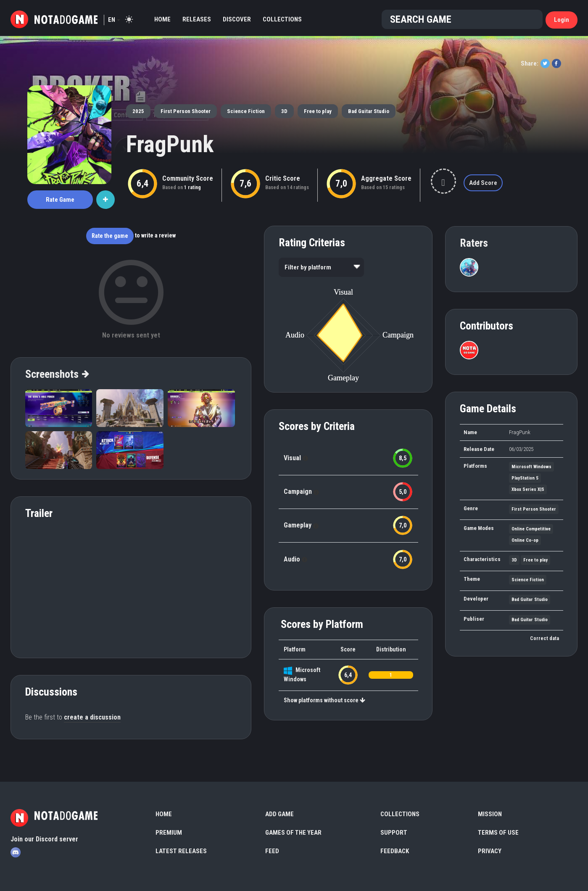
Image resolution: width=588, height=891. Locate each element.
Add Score (483, 183)
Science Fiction (246, 111)
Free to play (318, 111)
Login (562, 20)
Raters (474, 243)
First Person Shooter (186, 111)
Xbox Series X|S (528, 489)
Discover (237, 19)
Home (162, 19)
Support (394, 833)
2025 (138, 111)
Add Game (279, 814)
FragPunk (170, 144)
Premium (169, 833)
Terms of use (498, 833)
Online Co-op (525, 540)
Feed (272, 851)
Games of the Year (293, 833)
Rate (60, 200)
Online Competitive (531, 529)
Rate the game (110, 236)
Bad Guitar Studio (369, 111)
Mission (490, 814)
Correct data (544, 638)
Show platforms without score (324, 700)
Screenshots (57, 374)
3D (284, 111)
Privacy (490, 851)
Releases (197, 19)
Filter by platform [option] (308, 267)
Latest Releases (181, 851)
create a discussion (92, 717)
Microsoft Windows (531, 467)
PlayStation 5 (525, 478)
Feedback (395, 851)
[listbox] (321, 267)
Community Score (188, 178)
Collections (282, 19)
